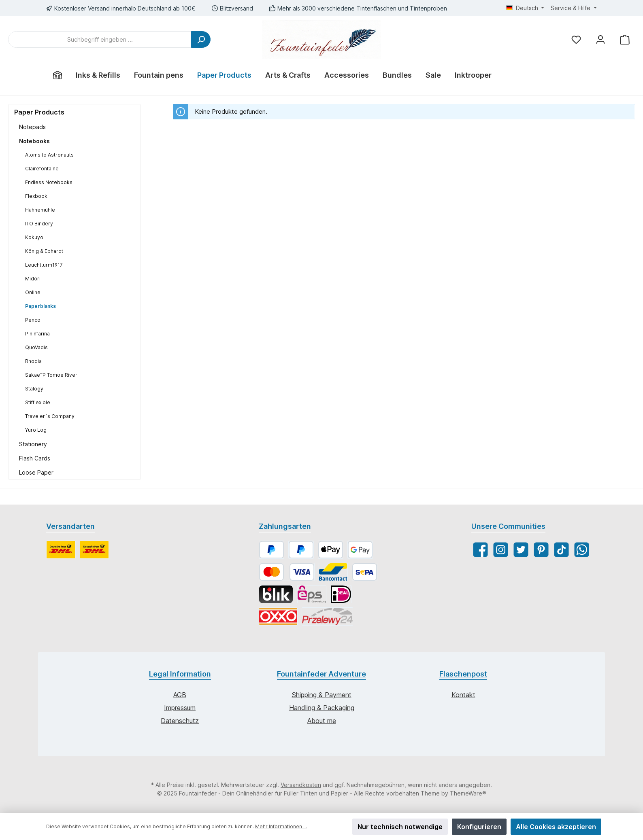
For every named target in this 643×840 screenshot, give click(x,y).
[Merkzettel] (576, 39)
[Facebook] (480, 550)
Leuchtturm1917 (44, 265)
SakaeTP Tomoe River (51, 375)
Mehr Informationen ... (281, 826)
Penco (33, 320)
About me (322, 721)
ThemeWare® (468, 793)
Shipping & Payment (322, 695)
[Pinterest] (541, 550)
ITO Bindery (39, 224)
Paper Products (39, 112)
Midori (33, 279)
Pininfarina (37, 334)
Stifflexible (38, 402)
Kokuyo (34, 237)
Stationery (33, 444)
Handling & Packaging (322, 708)
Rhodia (33, 361)
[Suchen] (201, 39)
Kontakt (463, 695)
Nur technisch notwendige (400, 827)
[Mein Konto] (600, 39)
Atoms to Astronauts (49, 155)
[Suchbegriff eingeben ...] (100, 39)
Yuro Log (36, 430)
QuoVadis (36, 347)
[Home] (57, 75)
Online (33, 292)
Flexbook (36, 196)
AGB (180, 695)
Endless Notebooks (49, 182)
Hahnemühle (40, 210)
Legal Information (180, 674)
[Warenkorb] (625, 39)
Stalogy (34, 389)
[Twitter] (521, 550)
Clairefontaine (42, 169)
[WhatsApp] (582, 550)
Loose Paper (36, 472)
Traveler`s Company (50, 416)
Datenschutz (180, 721)
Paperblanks (40, 306)
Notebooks (34, 141)
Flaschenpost (463, 674)
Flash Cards (35, 458)
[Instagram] (501, 550)
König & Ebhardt (44, 251)
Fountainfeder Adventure (321, 674)
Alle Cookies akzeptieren (556, 827)
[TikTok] (561, 550)
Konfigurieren (479, 827)
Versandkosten (301, 785)
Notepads (32, 127)
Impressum (180, 708)
